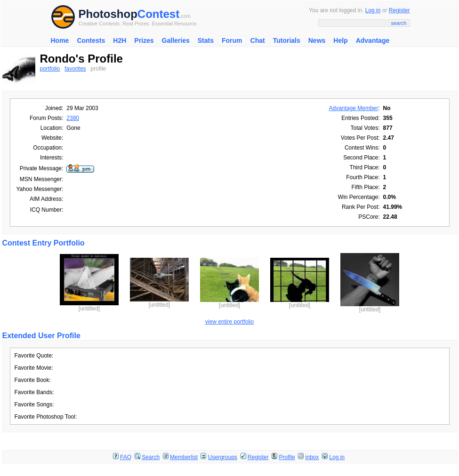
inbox (312, 457)
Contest (158, 14)
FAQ (126, 457)
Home (60, 40)
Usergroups (223, 457)
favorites (75, 69)
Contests (91, 40)
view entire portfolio (229, 322)
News (317, 40)
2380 (73, 118)
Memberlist (184, 457)
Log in (373, 10)
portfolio (50, 69)
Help (340, 40)
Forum (232, 40)
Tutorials (287, 40)
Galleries (176, 40)
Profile (287, 457)
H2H (120, 40)
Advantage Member (354, 108)
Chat (258, 40)
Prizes (144, 40)
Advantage (373, 40)
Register (399, 10)
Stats (206, 40)
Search (151, 457)
